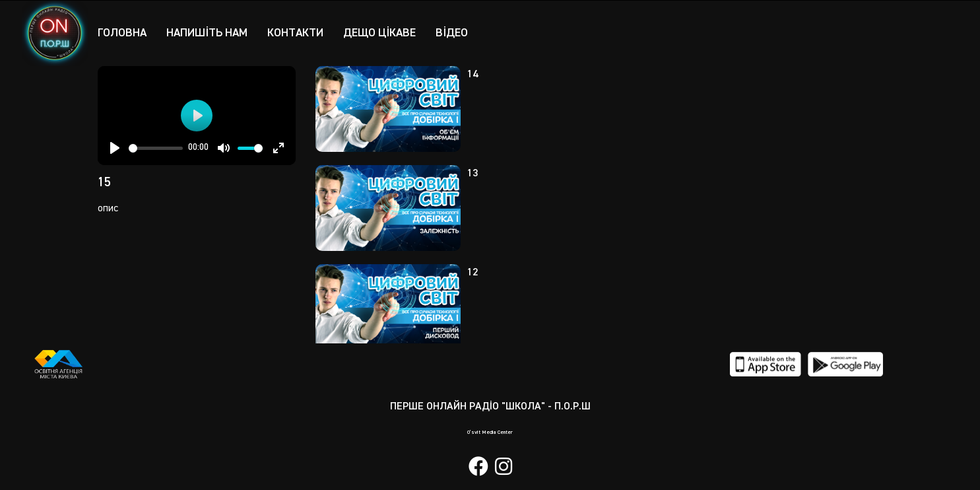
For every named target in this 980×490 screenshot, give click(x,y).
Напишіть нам (210, 32)
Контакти (300, 32)
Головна (123, 32)
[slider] (156, 148)
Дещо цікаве (387, 32)
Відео (460, 32)
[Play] (115, 148)
